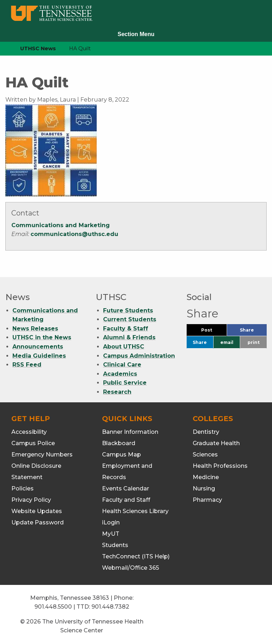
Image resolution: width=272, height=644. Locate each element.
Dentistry (206, 432)
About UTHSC (124, 347)
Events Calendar (126, 488)
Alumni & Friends (129, 337)
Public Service (125, 383)
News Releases (35, 329)
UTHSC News (38, 48)
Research (117, 392)
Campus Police (33, 443)
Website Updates (37, 511)
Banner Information (130, 432)
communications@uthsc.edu (74, 234)
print (254, 342)
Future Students (128, 310)
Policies (22, 488)
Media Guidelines (39, 356)
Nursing (204, 488)
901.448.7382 (110, 607)
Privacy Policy (31, 500)
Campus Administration (139, 356)
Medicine (206, 477)
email (227, 342)
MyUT (111, 534)
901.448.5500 (53, 607)
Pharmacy (207, 500)
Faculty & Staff (126, 329)
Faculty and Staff (126, 500)
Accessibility (29, 432)
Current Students (130, 319)
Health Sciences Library (135, 511)
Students (115, 545)
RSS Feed (27, 365)
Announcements (38, 347)
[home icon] (4, 49)
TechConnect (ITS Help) (136, 556)
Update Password (38, 522)
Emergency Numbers (42, 455)
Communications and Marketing (61, 225)
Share (253, 332)
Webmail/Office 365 (131, 568)
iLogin (111, 522)
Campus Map (121, 455)
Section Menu (136, 34)
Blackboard (119, 443)
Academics (120, 374)
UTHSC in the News (42, 337)
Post (214, 332)
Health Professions (220, 466)
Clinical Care (122, 365)
